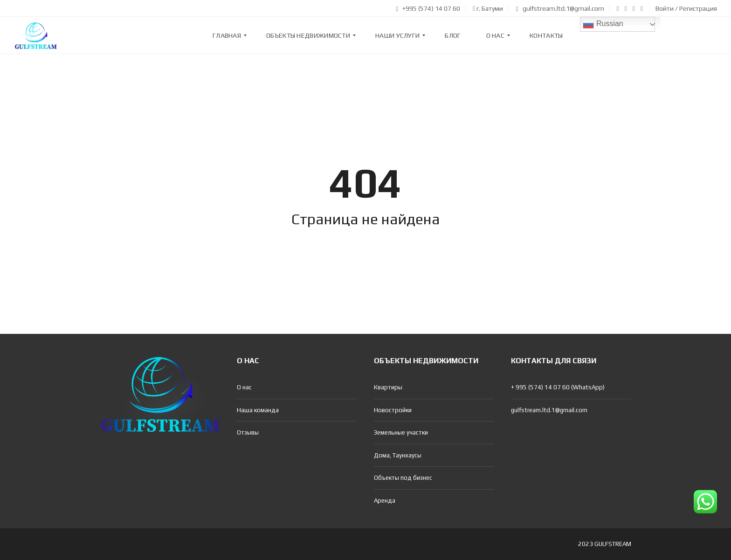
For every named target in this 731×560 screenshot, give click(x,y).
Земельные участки (401, 432)
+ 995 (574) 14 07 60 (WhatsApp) (558, 387)
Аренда (385, 501)
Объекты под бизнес (403, 478)
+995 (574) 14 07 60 (428, 8)
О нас (244, 387)
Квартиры (388, 387)
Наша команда (258, 410)
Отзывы (248, 432)
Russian (603, 24)
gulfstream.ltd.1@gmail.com (560, 8)
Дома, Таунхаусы (398, 455)
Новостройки (393, 410)
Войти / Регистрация (686, 8)
